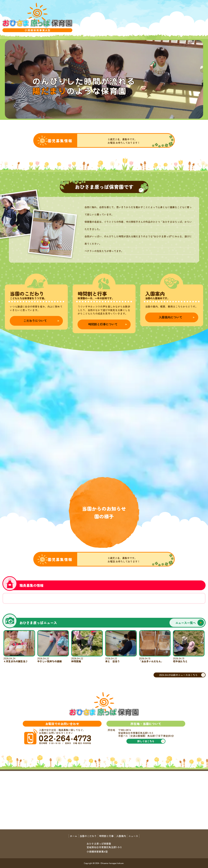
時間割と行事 (106, 836)
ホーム (74, 836)
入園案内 (121, 836)
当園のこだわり (88, 836)
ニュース (133, 836)
